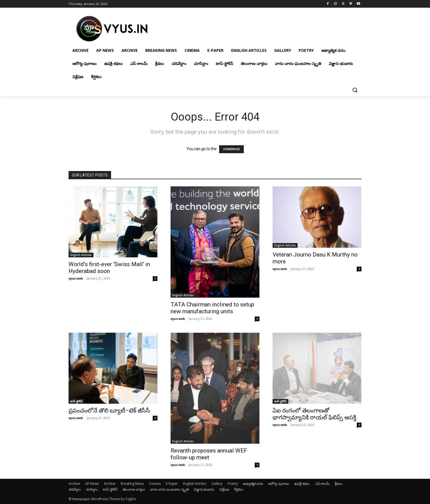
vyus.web (76, 278)
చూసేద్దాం (92, 489)
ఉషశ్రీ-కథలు (302, 484)
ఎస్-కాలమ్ (322, 484)
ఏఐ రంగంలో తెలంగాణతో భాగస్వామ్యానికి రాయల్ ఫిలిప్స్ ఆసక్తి (314, 414)
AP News (92, 484)
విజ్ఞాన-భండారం (204, 489)
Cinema (155, 484)
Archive (74, 484)
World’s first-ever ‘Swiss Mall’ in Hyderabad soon (109, 268)
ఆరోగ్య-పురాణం (279, 484)
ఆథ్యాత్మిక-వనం (253, 484)
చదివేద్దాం (75, 489)
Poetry (233, 484)
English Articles (81, 255)
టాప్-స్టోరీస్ (76, 401)
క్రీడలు (339, 484)
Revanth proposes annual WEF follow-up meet (209, 454)
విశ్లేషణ (224, 489)
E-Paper (172, 484)
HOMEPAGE (231, 149)
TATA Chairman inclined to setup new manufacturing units (212, 308)
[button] (355, 90)
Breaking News (132, 484)
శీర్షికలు (239, 489)
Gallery (217, 484)
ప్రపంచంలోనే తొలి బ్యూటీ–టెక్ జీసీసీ (109, 411)
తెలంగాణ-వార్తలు (134, 489)
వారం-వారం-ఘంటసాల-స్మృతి (169, 489)
